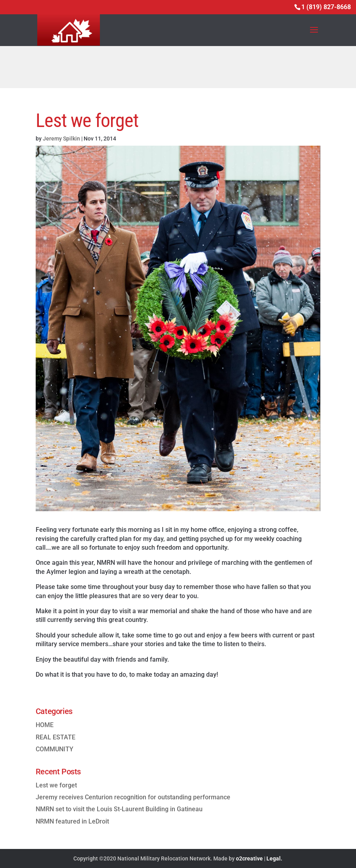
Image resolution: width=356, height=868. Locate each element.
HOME (45, 725)
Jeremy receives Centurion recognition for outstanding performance (133, 797)
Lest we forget (56, 785)
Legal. (274, 858)
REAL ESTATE (56, 737)
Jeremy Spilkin (61, 139)
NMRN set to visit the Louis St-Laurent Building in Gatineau (119, 809)
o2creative (249, 858)
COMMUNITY (55, 749)
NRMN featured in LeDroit (72, 821)
